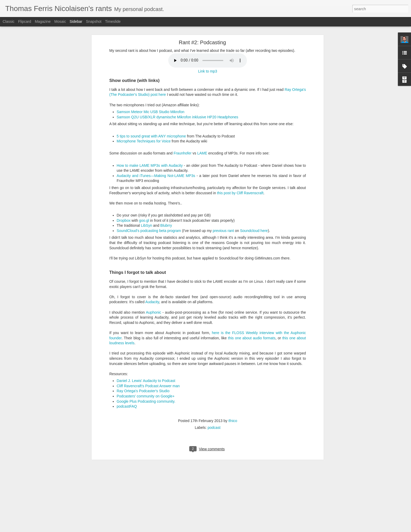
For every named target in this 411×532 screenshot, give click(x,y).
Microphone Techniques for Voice (144, 141)
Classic (9, 21)
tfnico (233, 421)
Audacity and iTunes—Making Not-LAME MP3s (156, 176)
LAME (202, 153)
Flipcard (25, 21)
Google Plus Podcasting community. (146, 401)
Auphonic (153, 312)
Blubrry (166, 225)
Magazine (43, 21)
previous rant (223, 231)
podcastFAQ (127, 406)
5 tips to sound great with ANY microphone (151, 136)
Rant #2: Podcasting (202, 42)
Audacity (152, 302)
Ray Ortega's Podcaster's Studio (143, 391)
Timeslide (113, 21)
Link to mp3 (208, 71)
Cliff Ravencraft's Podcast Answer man (148, 386)
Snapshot (94, 21)
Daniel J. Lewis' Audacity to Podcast (146, 381)
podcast (214, 428)
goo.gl (144, 220)
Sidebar (76, 21)
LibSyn (147, 225)
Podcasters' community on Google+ (146, 396)
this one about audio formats (252, 338)
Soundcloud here (254, 231)
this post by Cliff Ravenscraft (240, 193)
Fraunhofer (182, 153)
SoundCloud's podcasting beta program (149, 231)
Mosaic (60, 21)
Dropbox (124, 220)
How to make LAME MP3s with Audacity (150, 165)
